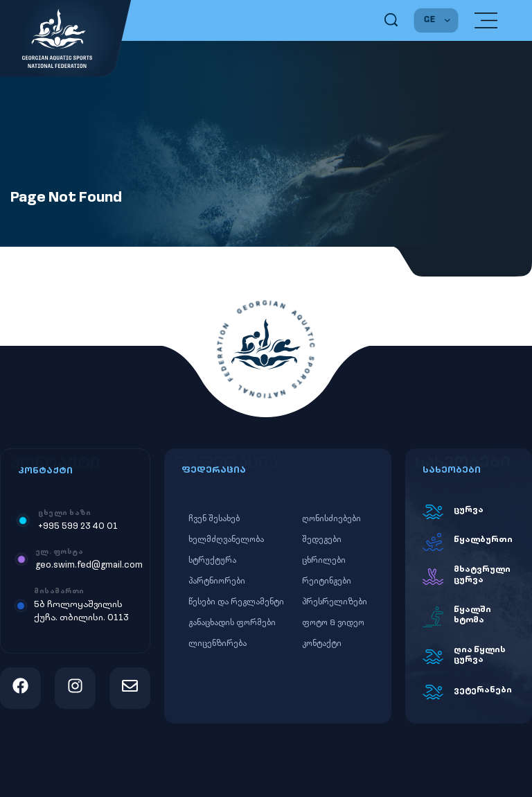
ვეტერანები (483, 690)
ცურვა (469, 510)
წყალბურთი (483, 540)
